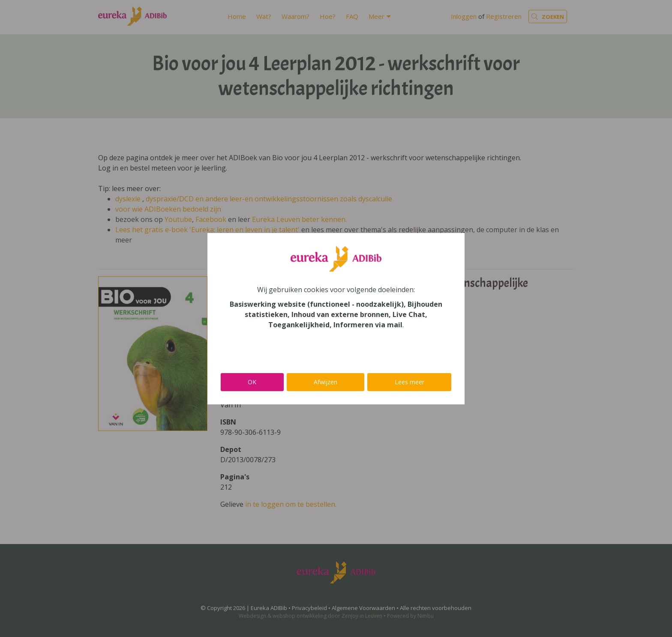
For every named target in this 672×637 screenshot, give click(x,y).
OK (252, 382)
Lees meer (409, 382)
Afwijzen (325, 382)
